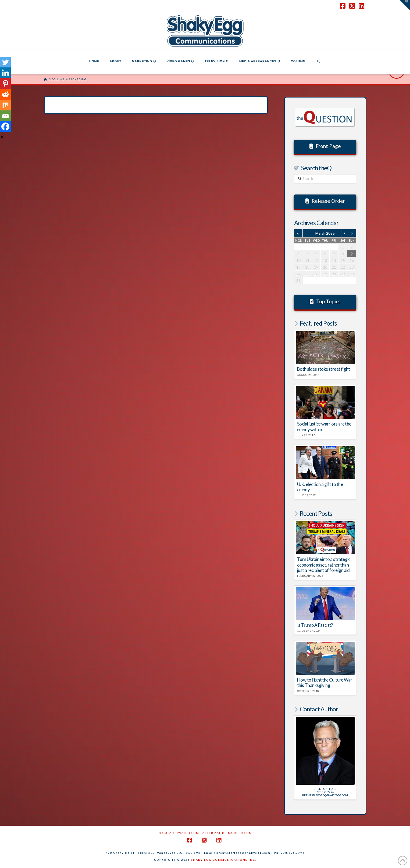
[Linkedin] (5, 73)
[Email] (5, 116)
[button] (405, 5)
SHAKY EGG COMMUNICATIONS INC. (224, 860)
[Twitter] (5, 62)
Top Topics (325, 301)
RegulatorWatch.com (179, 833)
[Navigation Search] (318, 62)
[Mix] (5, 105)
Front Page (325, 146)
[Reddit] (5, 94)
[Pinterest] (5, 84)
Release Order (325, 201)
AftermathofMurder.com (227, 833)
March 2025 (325, 233)
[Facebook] (5, 127)
